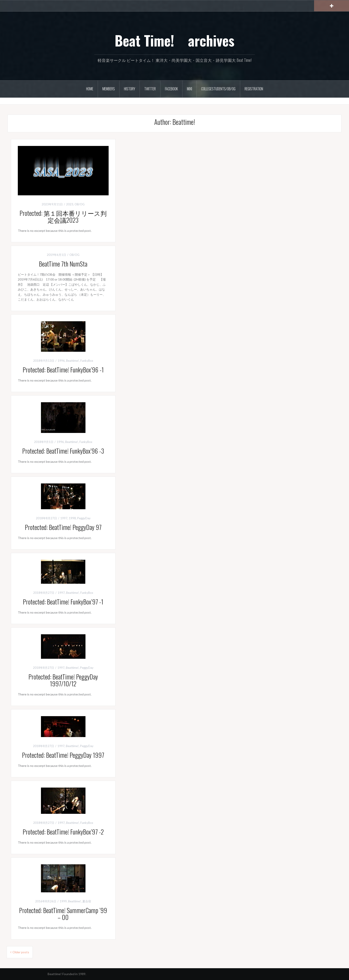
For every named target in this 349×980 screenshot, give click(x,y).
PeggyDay (84, 518)
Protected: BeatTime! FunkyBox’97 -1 (63, 602)
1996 (61, 361)
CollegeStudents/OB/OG (218, 89)
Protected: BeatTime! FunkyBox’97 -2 (63, 832)
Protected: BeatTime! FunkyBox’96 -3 (63, 451)
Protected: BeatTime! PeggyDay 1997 (63, 755)
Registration (254, 89)
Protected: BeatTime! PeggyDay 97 (63, 527)
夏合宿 (87, 901)
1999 (63, 901)
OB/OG (80, 204)
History (130, 89)
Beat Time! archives (174, 40)
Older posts (21, 952)
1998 (72, 518)
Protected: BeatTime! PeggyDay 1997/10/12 (66, 680)
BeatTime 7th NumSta (63, 264)
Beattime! (73, 361)
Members (109, 89)
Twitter (150, 89)
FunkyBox (87, 361)
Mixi (190, 89)
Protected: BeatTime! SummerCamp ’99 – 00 (63, 914)
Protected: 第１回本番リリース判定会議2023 (63, 216)
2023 (70, 204)
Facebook (171, 89)
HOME (90, 89)
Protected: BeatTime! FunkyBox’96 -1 (63, 370)
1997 (64, 518)
